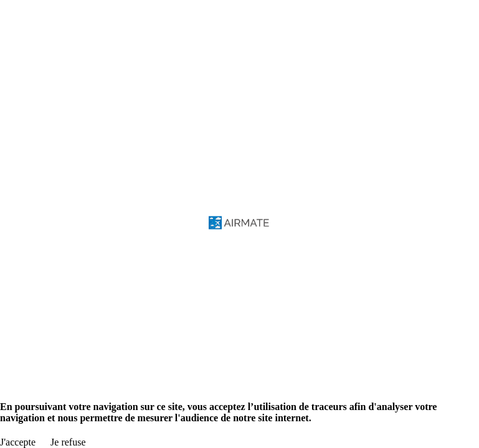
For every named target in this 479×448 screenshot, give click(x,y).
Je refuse (68, 442)
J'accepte (18, 442)
